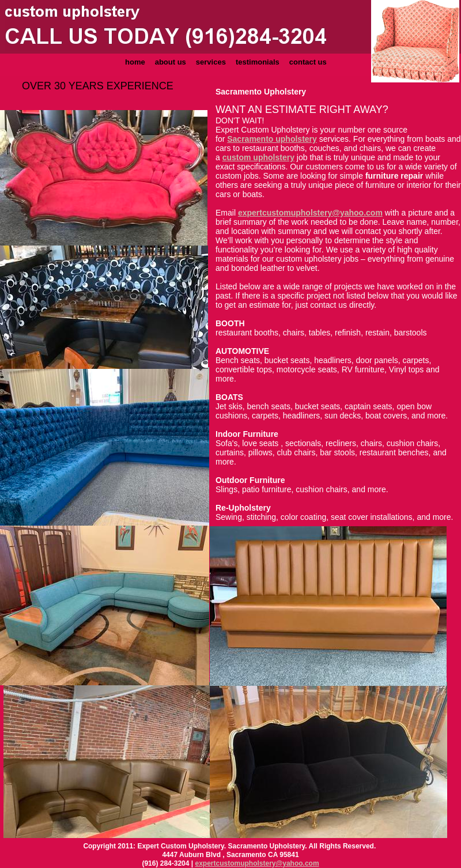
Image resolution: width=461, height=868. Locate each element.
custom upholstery (258, 157)
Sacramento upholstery (272, 139)
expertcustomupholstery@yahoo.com (257, 863)
